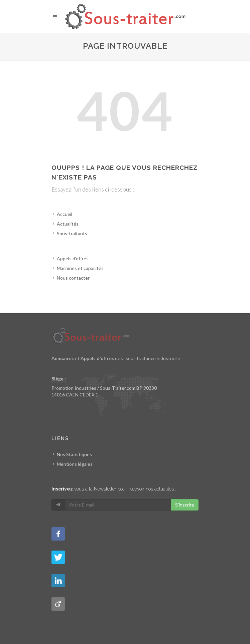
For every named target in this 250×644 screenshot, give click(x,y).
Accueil (65, 214)
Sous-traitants (72, 233)
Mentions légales (75, 464)
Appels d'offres (73, 258)
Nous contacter (73, 278)
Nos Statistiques (74, 454)
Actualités (68, 224)
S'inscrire (185, 505)
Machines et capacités (80, 268)
